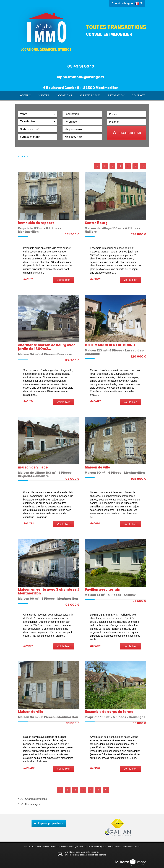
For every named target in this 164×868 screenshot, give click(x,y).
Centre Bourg (96, 223)
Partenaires (128, 846)
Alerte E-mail (90, 95)
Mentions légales (99, 846)
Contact (136, 95)
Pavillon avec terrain (103, 589)
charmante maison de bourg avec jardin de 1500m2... (47, 347)
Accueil (27, 95)
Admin (137, 846)
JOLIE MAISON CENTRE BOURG (110, 345)
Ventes (45, 95)
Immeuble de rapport (36, 223)
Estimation (115, 95)
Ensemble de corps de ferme (109, 712)
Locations (65, 95)
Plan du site (84, 846)
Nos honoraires (115, 846)
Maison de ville (97, 467)
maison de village (33, 467)
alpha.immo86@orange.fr (81, 77)
